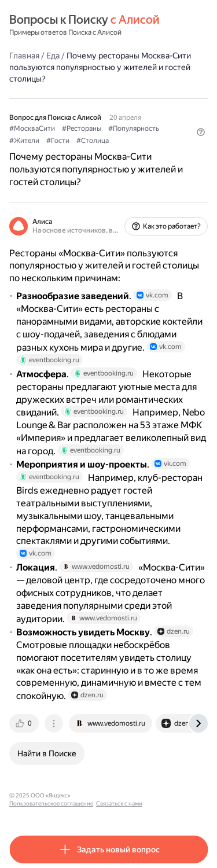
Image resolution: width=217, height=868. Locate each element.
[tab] (25, 723)
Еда (53, 56)
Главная (24, 56)
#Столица (93, 141)
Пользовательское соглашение (51, 803)
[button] (201, 132)
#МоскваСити (32, 128)
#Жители (24, 141)
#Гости (58, 141)
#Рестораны (82, 128)
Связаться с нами (119, 803)
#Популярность (134, 128)
